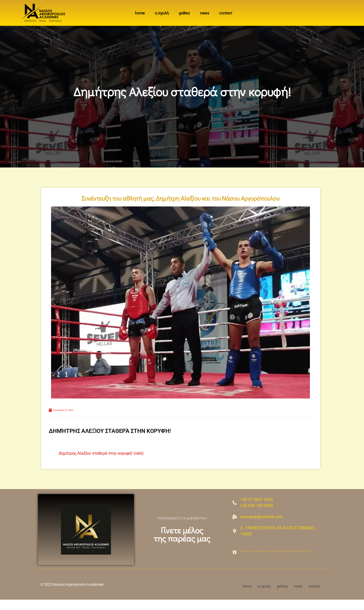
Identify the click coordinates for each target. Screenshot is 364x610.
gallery (184, 13)
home (140, 13)
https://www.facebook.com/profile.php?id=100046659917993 (276, 562)
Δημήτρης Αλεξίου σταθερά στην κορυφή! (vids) (101, 463)
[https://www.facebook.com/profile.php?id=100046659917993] (235, 563)
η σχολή (162, 13)
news (204, 13)
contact (226, 13)
